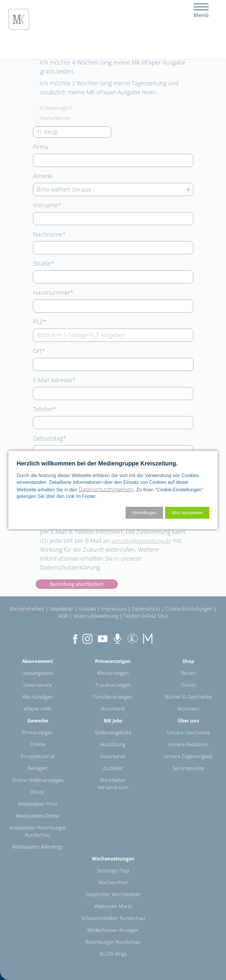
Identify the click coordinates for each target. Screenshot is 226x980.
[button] (187, 513)
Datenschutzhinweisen (106, 489)
